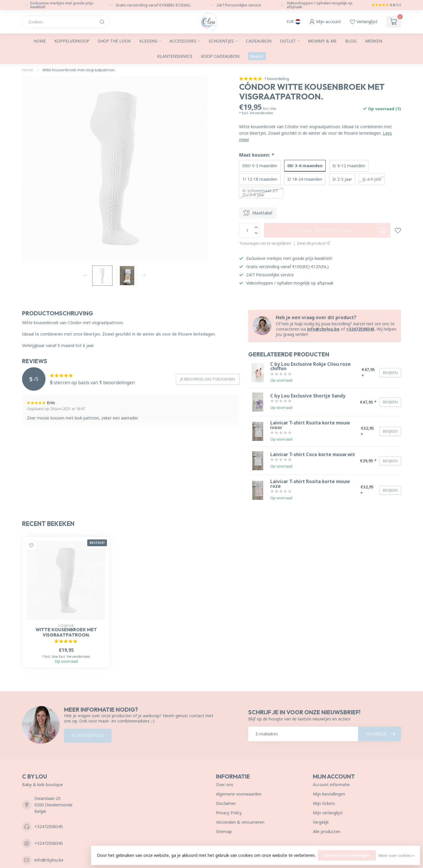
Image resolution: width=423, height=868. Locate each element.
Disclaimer (226, 803)
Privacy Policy (229, 813)
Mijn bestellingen (329, 794)
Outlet (288, 41)
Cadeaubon (259, 41)
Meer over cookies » (396, 856)
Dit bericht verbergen (347, 855)
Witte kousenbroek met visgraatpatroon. (79, 70)
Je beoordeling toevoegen (208, 379)
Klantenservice (175, 56)
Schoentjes (221, 41)
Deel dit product (314, 243)
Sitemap (224, 831)
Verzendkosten (261, 113)
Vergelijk (321, 822)
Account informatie (331, 785)
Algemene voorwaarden (239, 794)
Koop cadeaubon (220, 56)
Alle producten (327, 831)
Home (40, 41)
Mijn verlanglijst (328, 813)
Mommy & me (322, 41)
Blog (351, 41)
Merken (374, 41)
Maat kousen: (256, 155)
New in (257, 56)
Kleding (148, 41)
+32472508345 (360, 329)
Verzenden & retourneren (240, 822)
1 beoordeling (277, 79)
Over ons (225, 785)
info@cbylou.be (323, 329)
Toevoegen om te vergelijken (265, 243)
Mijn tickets (324, 803)
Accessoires (183, 41)
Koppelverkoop (72, 41)
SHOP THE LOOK (114, 41)
